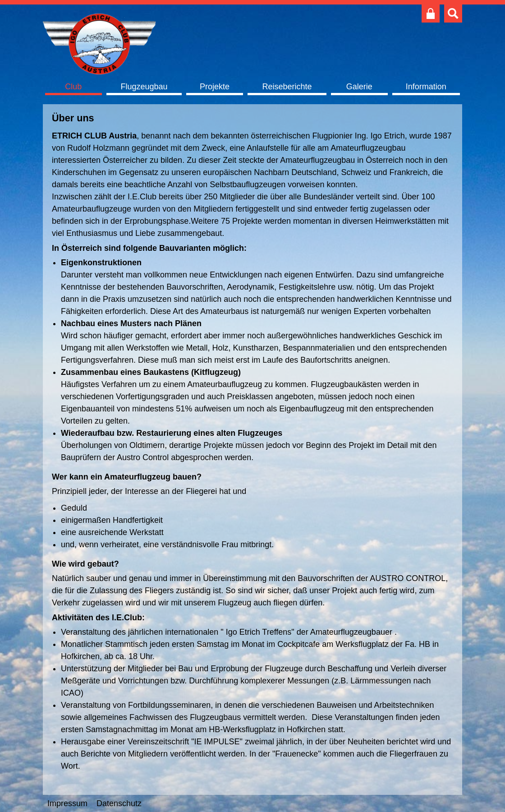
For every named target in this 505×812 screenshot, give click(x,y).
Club (73, 87)
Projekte (215, 87)
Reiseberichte (287, 87)
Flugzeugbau (144, 87)
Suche (453, 14)
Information (426, 87)
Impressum (67, 803)
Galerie (359, 87)
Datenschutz (119, 803)
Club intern (431, 14)
